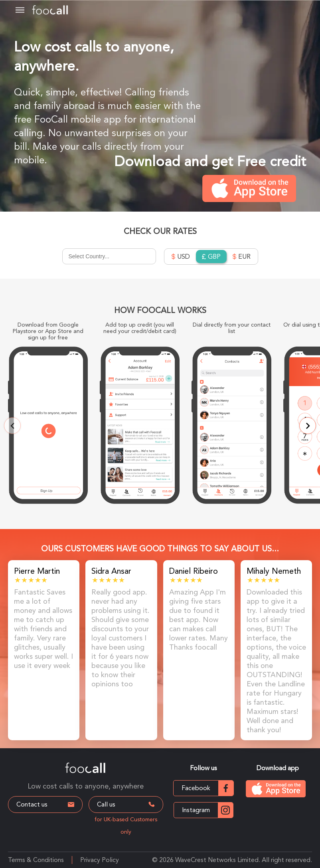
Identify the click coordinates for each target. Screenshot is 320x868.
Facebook (207, 788)
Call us (127, 804)
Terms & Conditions (36, 860)
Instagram (207, 810)
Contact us (45, 804)
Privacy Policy (100, 860)
